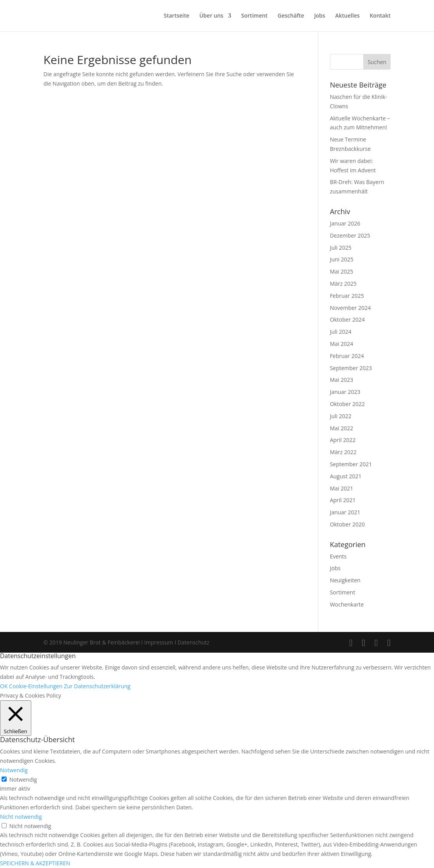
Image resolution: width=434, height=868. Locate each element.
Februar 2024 (347, 356)
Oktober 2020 (347, 524)
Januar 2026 (345, 223)
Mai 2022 (342, 428)
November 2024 (351, 308)
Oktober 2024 (347, 319)
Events (338, 556)
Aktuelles (347, 16)
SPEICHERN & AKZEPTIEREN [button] (35, 863)
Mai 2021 (342, 488)
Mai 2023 (342, 380)
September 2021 (351, 464)
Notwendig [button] (14, 770)
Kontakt (380, 16)
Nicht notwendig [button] (21, 817)
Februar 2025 (347, 296)
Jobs (319, 16)
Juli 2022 (341, 416)
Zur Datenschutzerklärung (97, 686)
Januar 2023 (345, 392)
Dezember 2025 (350, 235)
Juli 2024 (341, 332)
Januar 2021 (345, 512)
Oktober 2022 (347, 404)
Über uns (211, 16)
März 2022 (343, 452)
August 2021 (346, 476)
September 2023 (351, 368)
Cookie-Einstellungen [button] (36, 686)
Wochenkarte (347, 604)
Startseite (177, 16)
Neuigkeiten (345, 580)
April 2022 (343, 440)
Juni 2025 (342, 259)
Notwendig (23, 779)
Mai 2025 (342, 271)
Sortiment (255, 16)
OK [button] (4, 686)
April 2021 (343, 500)
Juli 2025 (341, 248)
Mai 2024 (342, 344)
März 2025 (343, 284)
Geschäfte (291, 16)
